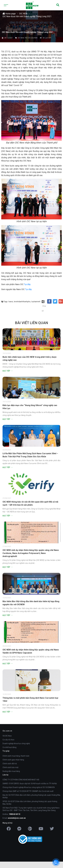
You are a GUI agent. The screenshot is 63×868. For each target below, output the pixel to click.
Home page (9, 14)
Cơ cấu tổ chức (8, 740)
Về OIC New (7, 736)
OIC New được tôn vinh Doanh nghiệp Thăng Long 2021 (27, 16)
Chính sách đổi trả (10, 764)
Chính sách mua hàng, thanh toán (16, 756)
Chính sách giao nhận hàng (13, 760)
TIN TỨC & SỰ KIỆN (31, 38)
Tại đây (27, 284)
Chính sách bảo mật (10, 767)
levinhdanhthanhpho (22, 302)
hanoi (11, 302)
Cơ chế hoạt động (9, 747)
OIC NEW (23, 14)
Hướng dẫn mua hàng (11, 771)
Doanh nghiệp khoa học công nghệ (16, 743)
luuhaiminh (36, 302)
